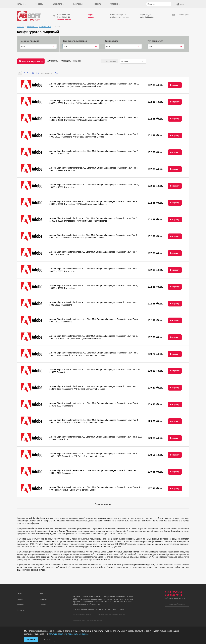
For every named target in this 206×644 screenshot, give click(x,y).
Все (57, 73)
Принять (31, 639)
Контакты (21, 610)
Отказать (47, 639)
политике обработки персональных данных (69, 634)
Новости (97, 4)
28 (33, 73)
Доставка (21, 605)
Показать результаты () (33, 61)
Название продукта (30, 41)
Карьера (43, 594)
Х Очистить (53, 61)
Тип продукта (112, 41)
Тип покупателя (155, 41)
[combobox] (38, 46)
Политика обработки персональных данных (87, 620)
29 (38, 73)
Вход (182, 4)
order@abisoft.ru (147, 17)
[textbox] (133, 61)
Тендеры (39, 4)
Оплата (20, 599)
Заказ (19, 594)
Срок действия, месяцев (75, 41)
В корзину (175, 85)
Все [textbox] (23, 46)
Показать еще (103, 504)
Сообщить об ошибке (71, 61)
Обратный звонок (177, 604)
